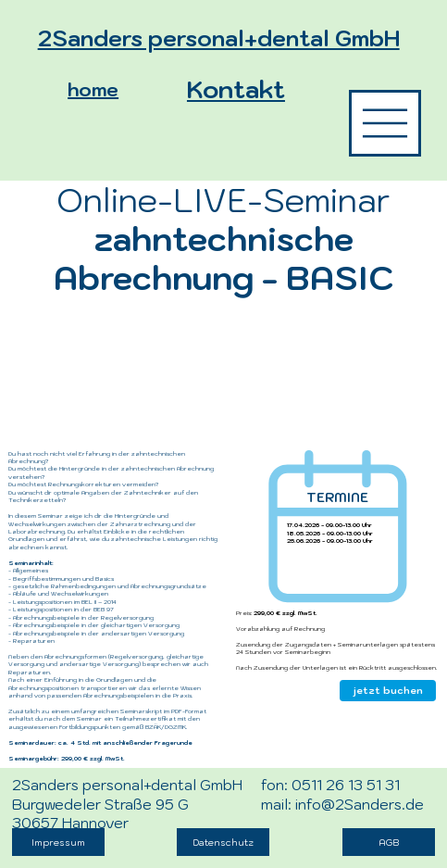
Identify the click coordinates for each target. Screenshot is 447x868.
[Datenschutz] (223, 842)
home (93, 90)
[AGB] (389, 842)
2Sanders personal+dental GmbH (219, 38)
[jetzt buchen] (388, 691)
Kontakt (236, 89)
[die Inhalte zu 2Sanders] (385, 123)
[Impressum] (58, 842)
